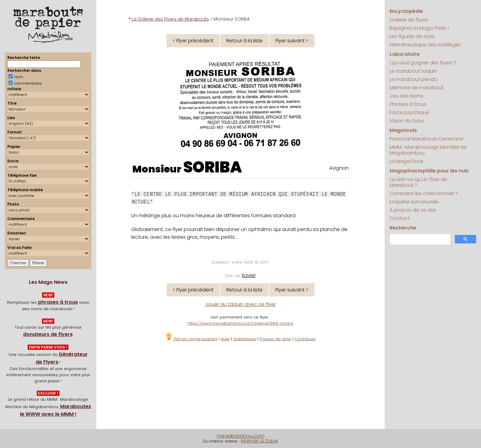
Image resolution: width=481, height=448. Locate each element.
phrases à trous (58, 302)
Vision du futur (407, 121)
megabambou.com (241, 436)
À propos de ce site (413, 210)
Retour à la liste (244, 41)
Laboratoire (405, 54)
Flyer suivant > (292, 41)
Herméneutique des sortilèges (425, 45)
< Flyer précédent (193, 41)
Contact (400, 218)
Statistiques (245, 339)
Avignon (339, 168)
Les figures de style (412, 36)
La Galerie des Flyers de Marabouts (170, 19)
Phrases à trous (408, 104)
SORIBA (213, 167)
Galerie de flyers (409, 20)
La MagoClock (406, 161)
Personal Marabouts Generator (427, 139)
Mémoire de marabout (417, 88)
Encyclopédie (406, 11)
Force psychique (409, 112)
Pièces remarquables (191, 339)
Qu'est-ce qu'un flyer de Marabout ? (418, 182)
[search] (419, 239)
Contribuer (305, 339)
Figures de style (275, 339)
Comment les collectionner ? (424, 193)
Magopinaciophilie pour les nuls (429, 171)
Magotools (403, 130)
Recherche (403, 228)
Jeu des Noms (406, 96)
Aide (225, 339)
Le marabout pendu (414, 79)
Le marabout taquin (413, 71)
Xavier (249, 275)
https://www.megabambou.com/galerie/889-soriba (240, 323)
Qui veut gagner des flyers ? (423, 63)
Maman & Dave (259, 441)
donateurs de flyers (48, 334)
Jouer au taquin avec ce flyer (240, 304)
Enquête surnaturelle (414, 202)
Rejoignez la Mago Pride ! (419, 28)
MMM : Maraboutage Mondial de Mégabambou (428, 150)
